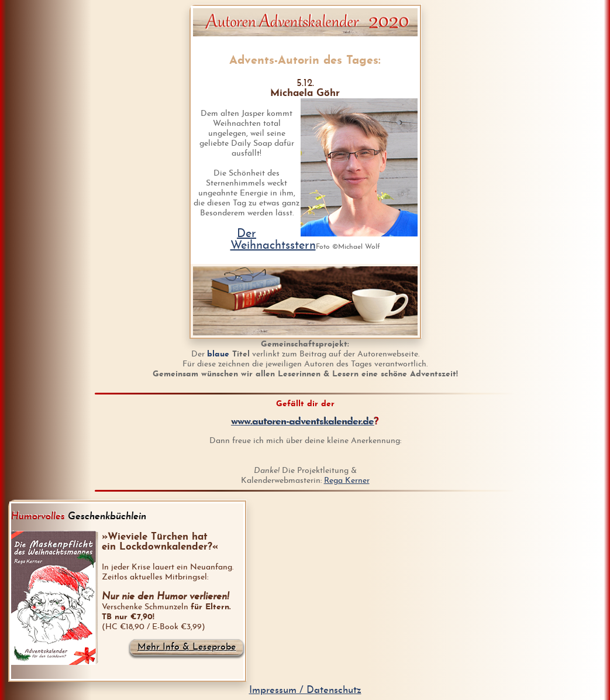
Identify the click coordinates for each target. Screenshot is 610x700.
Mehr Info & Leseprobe (187, 647)
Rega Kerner (347, 481)
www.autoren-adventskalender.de (303, 422)
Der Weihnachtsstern (273, 240)
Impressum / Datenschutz (305, 690)
